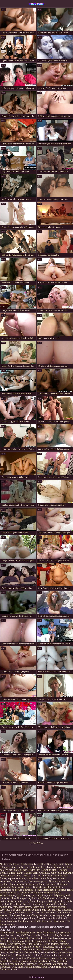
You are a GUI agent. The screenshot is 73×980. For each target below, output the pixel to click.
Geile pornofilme (27, 918)
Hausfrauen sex (26, 921)
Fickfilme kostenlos (32, 947)
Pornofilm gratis (49, 870)
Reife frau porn (65, 958)
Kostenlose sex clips (53, 947)
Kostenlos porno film (36, 941)
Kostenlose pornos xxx (50, 873)
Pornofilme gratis (38, 901)
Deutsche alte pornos (42, 904)
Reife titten (17, 967)
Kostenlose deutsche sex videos (23, 952)
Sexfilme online (49, 955)
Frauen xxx (34, 870)
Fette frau (51, 884)
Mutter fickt (44, 876)
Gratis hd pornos (56, 895)
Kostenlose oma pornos (12, 941)
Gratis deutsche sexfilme (33, 864)
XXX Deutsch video (31, 935)
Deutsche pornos (52, 893)
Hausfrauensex (8, 895)
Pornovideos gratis (24, 913)
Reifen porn (38, 907)
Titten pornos (29, 950)
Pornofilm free (7, 955)
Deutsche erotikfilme (18, 901)
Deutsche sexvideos (45, 913)
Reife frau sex (37, 3)
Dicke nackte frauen (21, 887)
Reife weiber (44, 964)
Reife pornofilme (19, 881)
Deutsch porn (30, 876)
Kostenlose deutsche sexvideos (56, 952)
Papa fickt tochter (17, 878)
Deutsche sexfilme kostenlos (48, 887)
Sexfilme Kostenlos (26, 932)
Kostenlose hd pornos (11, 890)
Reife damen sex (44, 921)
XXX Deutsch (7, 932)
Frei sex (8, 870)
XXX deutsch (63, 913)
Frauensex (5, 967)
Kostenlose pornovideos (39, 878)
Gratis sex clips (50, 935)
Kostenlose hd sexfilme (28, 955)
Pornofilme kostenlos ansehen (56, 938)
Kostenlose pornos (33, 890)
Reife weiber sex (20, 867)
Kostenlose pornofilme (25, 915)
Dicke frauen (7, 913)
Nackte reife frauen (10, 864)
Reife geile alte (56, 901)
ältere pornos (20, 870)
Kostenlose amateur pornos (25, 910)
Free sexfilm (6, 915)
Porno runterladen (16, 944)
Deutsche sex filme (35, 884)
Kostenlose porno (39, 881)
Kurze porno (59, 915)
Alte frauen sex (60, 964)
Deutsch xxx (45, 915)
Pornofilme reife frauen (36, 967)
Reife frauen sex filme (55, 890)
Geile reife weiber (17, 958)
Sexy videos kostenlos (48, 950)
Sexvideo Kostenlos (62, 910)
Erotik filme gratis (26, 895)
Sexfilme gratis (15, 873)
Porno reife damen (22, 907)
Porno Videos (54, 867)
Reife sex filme (38, 867)
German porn (31, 873)
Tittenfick (41, 895)
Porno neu (45, 910)
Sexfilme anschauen (39, 961)
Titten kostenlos (34, 944)
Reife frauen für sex (20, 904)
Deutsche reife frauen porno (41, 958)
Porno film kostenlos (29, 938)
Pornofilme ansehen (47, 918)
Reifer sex (31, 964)
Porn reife (37, 898)
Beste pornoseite (56, 864)
